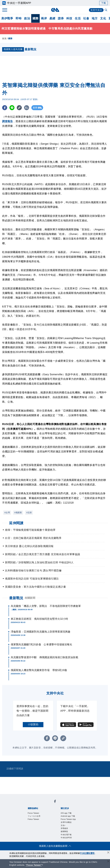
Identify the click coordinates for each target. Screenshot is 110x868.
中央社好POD (66, 838)
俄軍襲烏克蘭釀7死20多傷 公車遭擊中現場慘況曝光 (41, 645)
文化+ (63, 825)
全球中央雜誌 (66, 822)
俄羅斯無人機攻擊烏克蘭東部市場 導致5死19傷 (39, 670)
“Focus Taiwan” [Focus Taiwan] (34, 865)
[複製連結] (19, 108)
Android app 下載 (68, 816)
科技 (69, 18)
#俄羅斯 (18, 513)
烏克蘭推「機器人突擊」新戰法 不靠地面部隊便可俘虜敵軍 (46, 606)
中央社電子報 (66, 835)
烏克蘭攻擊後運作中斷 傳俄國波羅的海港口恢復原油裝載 (44, 657)
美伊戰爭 (7, 18)
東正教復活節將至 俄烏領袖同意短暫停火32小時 (39, 619)
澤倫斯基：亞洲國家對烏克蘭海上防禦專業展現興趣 (41, 632)
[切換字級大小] (27, 108)
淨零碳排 (64, 828)
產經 (52, 18)
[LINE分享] (12, 108)
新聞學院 (64, 832)
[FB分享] (5, 108)
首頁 (4, 38)
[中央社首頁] (55, 10)
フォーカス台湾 (34, 816)
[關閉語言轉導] (108, 862)
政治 (27, 18)
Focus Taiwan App (68, 819)
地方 (95, 18)
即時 (19, 18)
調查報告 (7, 121)
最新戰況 (16, 598)
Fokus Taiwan (33, 819)
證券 (61, 18)
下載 (103, 3)
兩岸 (44, 18)
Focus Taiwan (33, 813)
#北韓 (29, 513)
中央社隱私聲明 (87, 853)
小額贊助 (33, 724)
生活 (78, 18)
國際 (35, 18)
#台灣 (7, 513)
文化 (103, 18)
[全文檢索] (106, 10)
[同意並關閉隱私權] (108, 853)
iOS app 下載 (66, 813)
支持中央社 (96, 10)
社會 (86, 18)
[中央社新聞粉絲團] (55, 802)
